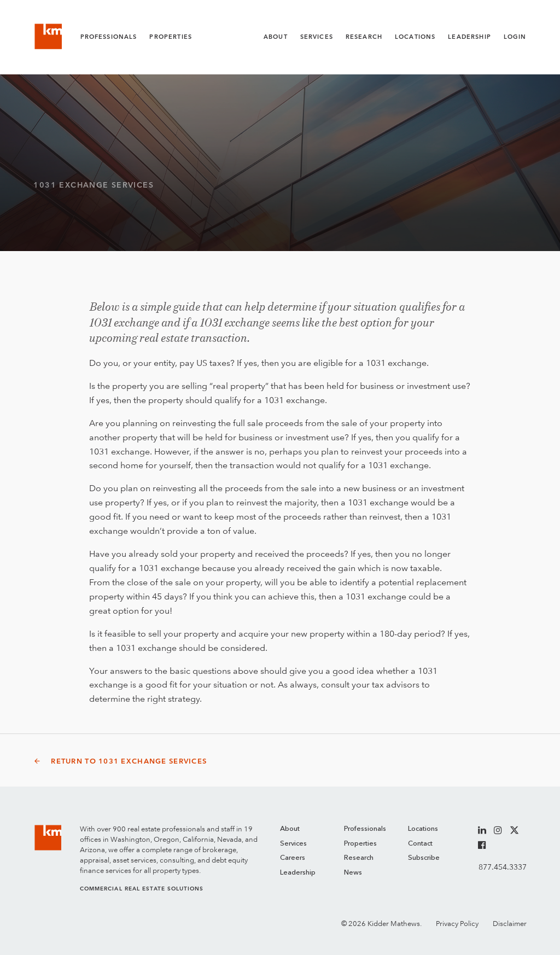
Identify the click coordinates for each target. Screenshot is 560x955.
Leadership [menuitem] (298, 873)
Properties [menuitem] (360, 844)
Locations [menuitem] (423, 829)
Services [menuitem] (293, 844)
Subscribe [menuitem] (424, 858)
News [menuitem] (353, 873)
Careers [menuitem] (293, 858)
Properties (171, 37)
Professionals (109, 37)
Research (364, 37)
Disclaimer (510, 924)
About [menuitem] (290, 829)
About (276, 37)
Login (515, 37)
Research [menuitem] (359, 858)
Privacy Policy (457, 924)
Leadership (469, 37)
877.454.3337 (503, 867)
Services (317, 37)
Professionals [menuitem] (365, 829)
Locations (415, 37)
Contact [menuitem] (420, 844)
